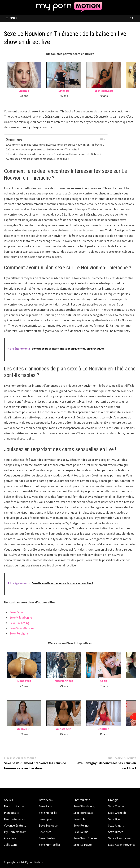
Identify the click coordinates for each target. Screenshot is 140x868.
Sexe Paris (45, 806)
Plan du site (12, 813)
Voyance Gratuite (15, 825)
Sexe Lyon (45, 819)
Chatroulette (82, 800)
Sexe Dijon (16, 612)
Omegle (113, 800)
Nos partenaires (14, 819)
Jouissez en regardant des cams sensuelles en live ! (38, 159)
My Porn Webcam (15, 832)
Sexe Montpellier (50, 845)
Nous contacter (14, 806)
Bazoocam (46, 800)
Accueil (8, 800)
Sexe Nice (45, 832)
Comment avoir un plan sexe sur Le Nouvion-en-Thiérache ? (44, 149)
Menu (11, 18)
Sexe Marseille (48, 813)
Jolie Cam (10, 845)
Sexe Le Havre (83, 845)
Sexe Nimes (116, 832)
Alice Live (10, 838)
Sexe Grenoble (117, 813)
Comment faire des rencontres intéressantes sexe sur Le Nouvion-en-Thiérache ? (56, 145)
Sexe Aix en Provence (122, 845)
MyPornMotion (34, 862)
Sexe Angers (116, 825)
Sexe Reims (81, 832)
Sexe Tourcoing (19, 623)
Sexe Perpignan (19, 633)
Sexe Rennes (82, 825)
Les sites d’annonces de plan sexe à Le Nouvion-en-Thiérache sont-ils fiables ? (55, 154)
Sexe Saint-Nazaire (22, 628)
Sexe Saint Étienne (85, 838)
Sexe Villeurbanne (21, 617)
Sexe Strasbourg (84, 806)
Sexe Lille (79, 819)
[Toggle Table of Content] (100, 139)
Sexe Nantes (47, 838)
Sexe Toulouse (48, 825)
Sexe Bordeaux (83, 813)
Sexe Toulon (116, 806)
